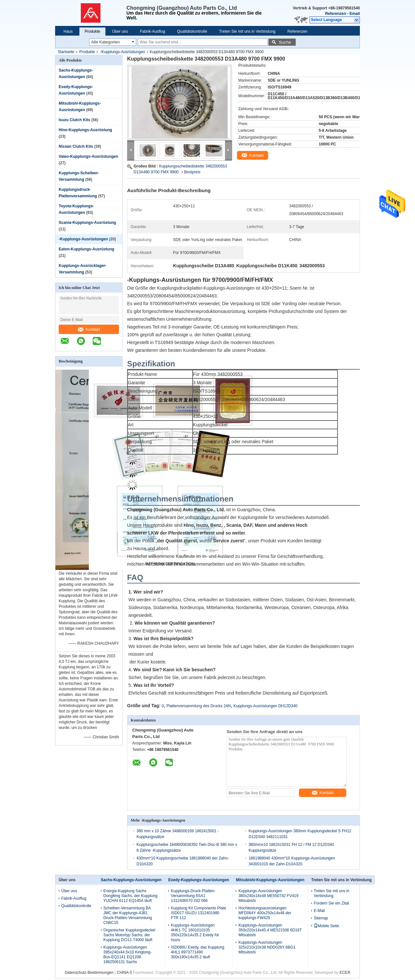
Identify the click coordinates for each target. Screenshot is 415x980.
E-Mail (319, 911)
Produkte (92, 31)
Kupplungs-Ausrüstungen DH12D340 (265, 706)
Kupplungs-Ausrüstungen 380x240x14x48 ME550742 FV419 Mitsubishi (268, 896)
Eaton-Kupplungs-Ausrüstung (86, 249)
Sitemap (321, 918)
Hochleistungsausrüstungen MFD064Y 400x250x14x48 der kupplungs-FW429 (265, 913)
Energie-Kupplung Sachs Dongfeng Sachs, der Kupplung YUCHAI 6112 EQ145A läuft (130, 896)
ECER (345, 973)
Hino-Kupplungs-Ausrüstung (85, 130)
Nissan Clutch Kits (76, 146)
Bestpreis (192, 172)
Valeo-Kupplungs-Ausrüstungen (88, 156)
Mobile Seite (326, 926)
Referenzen (336, 14)
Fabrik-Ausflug (153, 31)
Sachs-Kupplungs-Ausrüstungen (131, 880)
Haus (68, 31)
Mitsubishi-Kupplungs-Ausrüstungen (270, 880)
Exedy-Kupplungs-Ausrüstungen (199, 880)
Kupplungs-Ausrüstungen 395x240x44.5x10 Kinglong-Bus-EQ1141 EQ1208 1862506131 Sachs (128, 955)
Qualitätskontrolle (192, 31)
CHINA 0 (124, 973)
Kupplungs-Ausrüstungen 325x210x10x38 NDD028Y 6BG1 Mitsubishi (267, 947)
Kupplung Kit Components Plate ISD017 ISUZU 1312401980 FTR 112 (198, 913)
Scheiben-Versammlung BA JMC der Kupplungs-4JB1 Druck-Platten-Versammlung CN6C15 (128, 915)
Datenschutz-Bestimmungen (89, 973)
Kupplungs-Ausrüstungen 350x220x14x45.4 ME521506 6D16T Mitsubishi (270, 930)
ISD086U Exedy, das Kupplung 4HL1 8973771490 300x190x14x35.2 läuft (198, 952)
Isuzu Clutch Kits (74, 120)
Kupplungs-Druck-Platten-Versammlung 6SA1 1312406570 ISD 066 (193, 896)
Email (355, 14)
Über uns (120, 31)
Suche (285, 42)
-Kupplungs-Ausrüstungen (123, 52)
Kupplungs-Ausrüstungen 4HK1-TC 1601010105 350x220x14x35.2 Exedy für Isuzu (195, 933)
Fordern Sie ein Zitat (332, 903)
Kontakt (89, 329)
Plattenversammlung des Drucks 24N (199, 706)
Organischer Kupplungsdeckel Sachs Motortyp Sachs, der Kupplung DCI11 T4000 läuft (129, 935)
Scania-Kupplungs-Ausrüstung (87, 223)
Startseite (66, 52)
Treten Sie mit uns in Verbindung (247, 31)
